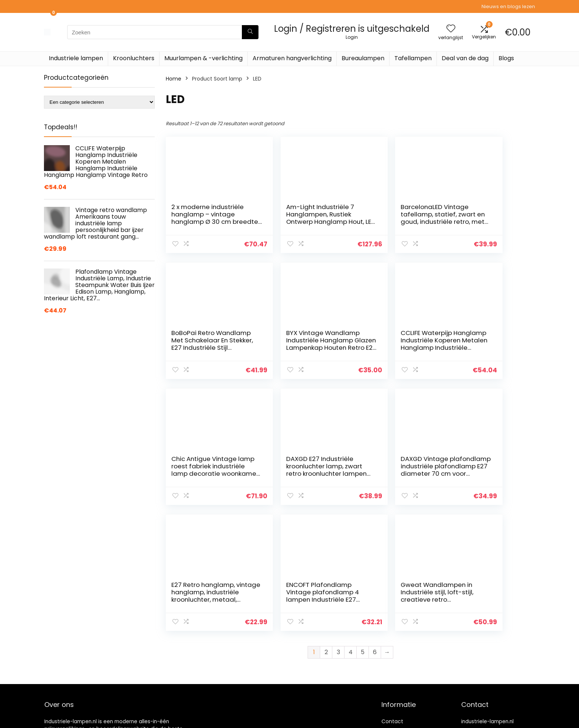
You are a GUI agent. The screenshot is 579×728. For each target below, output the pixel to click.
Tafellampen (413, 58)
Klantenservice (400, 638)
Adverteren (396, 721)
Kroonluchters (134, 58)
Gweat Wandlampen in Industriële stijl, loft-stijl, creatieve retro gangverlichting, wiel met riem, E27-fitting (488, 474)
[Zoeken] (250, 32)
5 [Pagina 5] (363, 526)
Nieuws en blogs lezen (508, 6)
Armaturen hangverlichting (292, 58)
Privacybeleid (398, 711)
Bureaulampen (363, 58)
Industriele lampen (76, 58)
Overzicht (394, 659)
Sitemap (392, 690)
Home (174, 79)
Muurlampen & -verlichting (203, 58)
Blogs (506, 58)
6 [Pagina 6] (375, 526)
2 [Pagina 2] (326, 526)
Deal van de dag (465, 58)
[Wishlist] (451, 29)
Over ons (393, 649)
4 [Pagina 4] (351, 526)
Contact (392, 628)
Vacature (393, 680)
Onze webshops (402, 669)
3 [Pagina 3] (338, 526)
